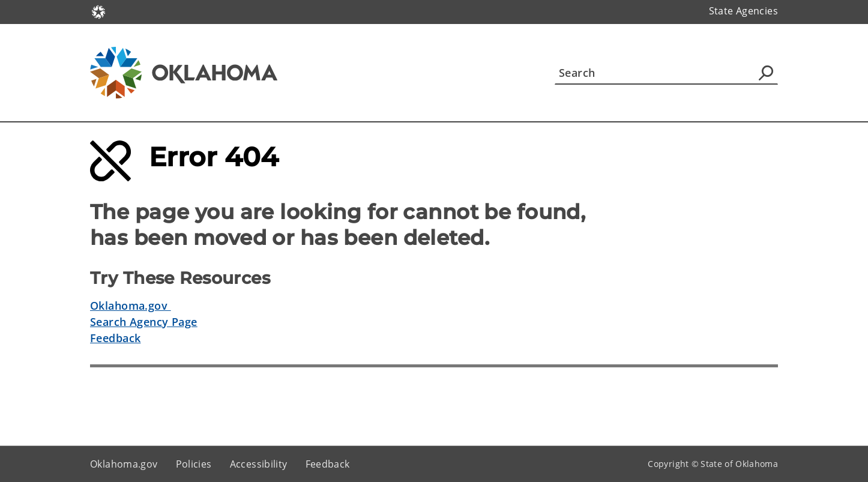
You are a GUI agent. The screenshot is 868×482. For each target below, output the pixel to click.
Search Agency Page (144, 322)
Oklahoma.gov (131, 306)
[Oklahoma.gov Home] (98, 11)
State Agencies (743, 11)
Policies (194, 464)
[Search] (666, 73)
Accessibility (259, 464)
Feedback (115, 338)
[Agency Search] (766, 73)
